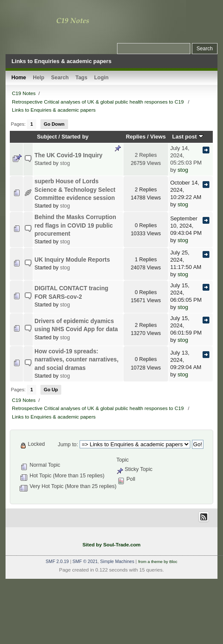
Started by (75, 137)
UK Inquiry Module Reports (72, 260)
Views (158, 137)
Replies (136, 137)
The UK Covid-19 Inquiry (69, 155)
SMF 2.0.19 (57, 561)
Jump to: (68, 445)
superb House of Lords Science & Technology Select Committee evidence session (75, 190)
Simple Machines (117, 561)
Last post (187, 137)
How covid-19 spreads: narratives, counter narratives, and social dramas (76, 360)
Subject (47, 137)
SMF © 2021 (85, 561)
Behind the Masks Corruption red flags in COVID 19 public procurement (75, 225)
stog (65, 163)
